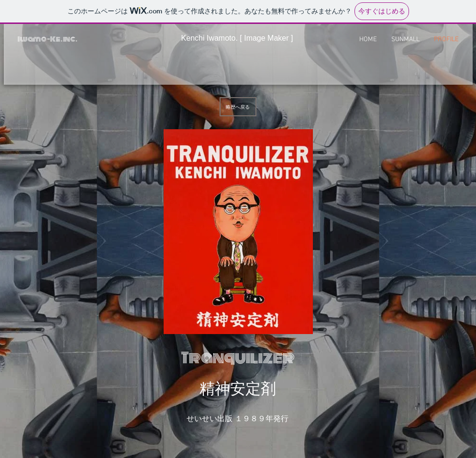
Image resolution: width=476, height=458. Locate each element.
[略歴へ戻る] (238, 107)
